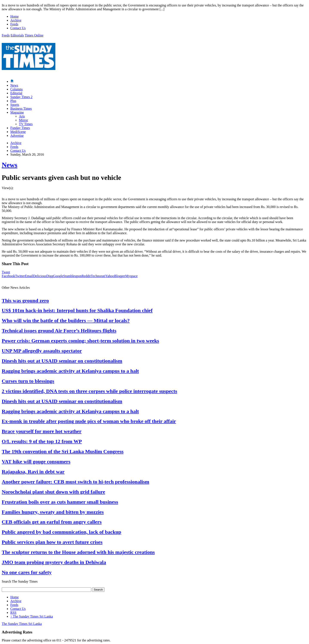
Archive (16, 20)
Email (29, 276)
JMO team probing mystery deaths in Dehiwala (54, 562)
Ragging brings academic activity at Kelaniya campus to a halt (70, 371)
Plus (13, 101)
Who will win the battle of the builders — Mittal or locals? (66, 320)
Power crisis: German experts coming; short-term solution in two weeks (80, 341)
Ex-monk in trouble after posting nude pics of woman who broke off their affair (89, 421)
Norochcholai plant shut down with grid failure (53, 492)
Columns (17, 89)
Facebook (8, 276)
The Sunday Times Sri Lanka (32, 616)
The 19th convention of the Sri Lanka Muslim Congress (63, 451)
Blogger (120, 276)
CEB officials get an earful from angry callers (52, 522)
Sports (15, 105)
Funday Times (20, 128)
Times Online (34, 35)
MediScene (18, 132)
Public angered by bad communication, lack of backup (61, 532)
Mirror (23, 120)
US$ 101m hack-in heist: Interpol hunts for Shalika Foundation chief (77, 310)
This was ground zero (25, 301)
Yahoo (110, 276)
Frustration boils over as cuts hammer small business (60, 502)
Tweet (6, 272)
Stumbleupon (72, 276)
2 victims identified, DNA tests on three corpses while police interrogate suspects (89, 391)
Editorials (17, 35)
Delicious (40, 276)
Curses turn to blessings (28, 381)
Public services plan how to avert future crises (52, 542)
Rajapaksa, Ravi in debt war (33, 472)
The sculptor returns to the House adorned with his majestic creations (78, 552)
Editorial (16, 93)
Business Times (21, 109)
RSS (13, 613)
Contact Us (18, 28)
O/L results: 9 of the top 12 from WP (42, 441)
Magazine (17, 112)
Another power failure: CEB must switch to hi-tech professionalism (76, 482)
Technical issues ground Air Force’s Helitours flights (59, 331)
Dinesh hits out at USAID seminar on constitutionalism (62, 361)
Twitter (20, 276)
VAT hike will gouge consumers (36, 462)
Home (14, 16)
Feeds (14, 24)
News (14, 85)
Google (58, 276)
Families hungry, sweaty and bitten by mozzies (53, 512)
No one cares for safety (27, 572)
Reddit (86, 276)
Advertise (17, 136)
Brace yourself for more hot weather (42, 431)
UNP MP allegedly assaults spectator (42, 351)
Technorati (98, 276)
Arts (22, 116)
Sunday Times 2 (21, 97)
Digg (50, 276)
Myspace (132, 276)
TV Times (26, 124)
